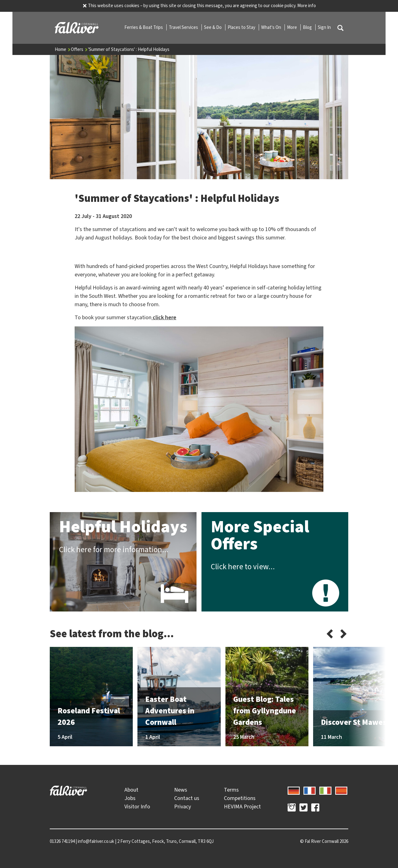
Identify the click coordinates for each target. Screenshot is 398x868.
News (181, 790)
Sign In (324, 27)
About (131, 790)
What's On (272, 27)
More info (307, 6)
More (292, 27)
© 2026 (324, 841)
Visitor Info (137, 807)
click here (164, 317)
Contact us (187, 798)
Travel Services (184, 27)
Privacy (183, 807)
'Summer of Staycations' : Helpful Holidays (129, 49)
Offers (79, 49)
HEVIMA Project (242, 807)
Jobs (130, 798)
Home (63, 49)
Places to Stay (242, 27)
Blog (308, 27)
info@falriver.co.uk (96, 841)
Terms (231, 790)
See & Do (213, 27)
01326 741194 (62, 841)
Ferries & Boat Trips (144, 27)
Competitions (240, 798)
